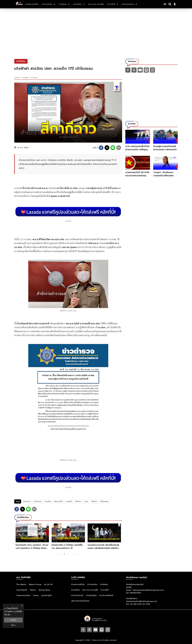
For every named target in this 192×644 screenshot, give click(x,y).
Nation (33, 590)
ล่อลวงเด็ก (59, 501)
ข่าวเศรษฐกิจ (91, 595)
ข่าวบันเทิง (75, 590)
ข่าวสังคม (25, 78)
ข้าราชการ (38, 501)
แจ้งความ (27, 501)
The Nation (21, 584)
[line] (113, 148)
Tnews (36, 595)
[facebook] (101, 148)
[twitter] (107, 148)
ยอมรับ (13, 620)
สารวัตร (48, 501)
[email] (119, 148)
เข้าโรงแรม (104, 501)
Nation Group (35, 584)
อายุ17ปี (69, 501)
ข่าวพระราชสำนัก (78, 584)
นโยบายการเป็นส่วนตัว (80, 601)
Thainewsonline (23, 595)
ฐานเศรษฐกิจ (47, 595)
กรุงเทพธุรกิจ (22, 590)
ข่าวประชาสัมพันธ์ (106, 595)
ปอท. (87, 501)
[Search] (170, 4)
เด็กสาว (78, 501)
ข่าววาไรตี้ (105, 590)
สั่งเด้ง (94, 501)
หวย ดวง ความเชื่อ (90, 590)
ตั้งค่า (13, 625)
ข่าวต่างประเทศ (77, 595)
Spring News (44, 590)
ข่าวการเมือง (92, 584)
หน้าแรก (17, 78)
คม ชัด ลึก (48, 584)
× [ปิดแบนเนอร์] (22, 606)
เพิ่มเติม (7, 615)
